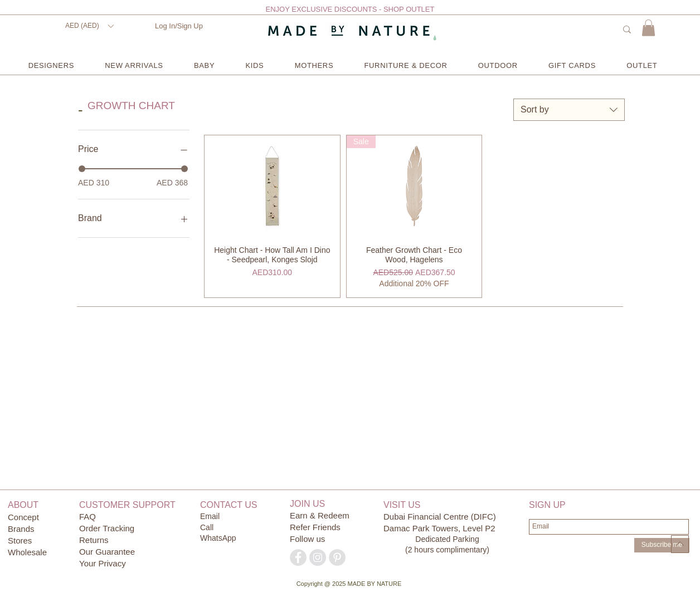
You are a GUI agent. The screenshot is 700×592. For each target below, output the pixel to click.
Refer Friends (315, 527)
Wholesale (27, 552)
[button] (89, 26)
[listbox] (89, 26)
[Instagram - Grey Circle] (318, 557)
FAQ (87, 517)
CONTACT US (229, 505)
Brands (21, 529)
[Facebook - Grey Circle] (298, 557)
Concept (23, 517)
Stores (21, 540)
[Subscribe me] (662, 545)
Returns (94, 540)
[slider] (82, 169)
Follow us (307, 539)
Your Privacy (103, 563)
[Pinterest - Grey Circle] (337, 557)
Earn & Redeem (320, 515)
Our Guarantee (107, 552)
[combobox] (569, 110)
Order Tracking (107, 528)
